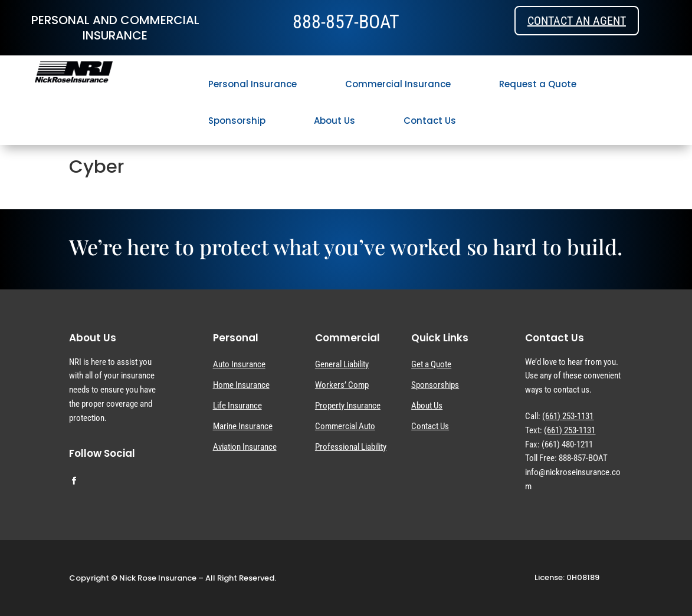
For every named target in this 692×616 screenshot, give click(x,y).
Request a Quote (538, 84)
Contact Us (430, 121)
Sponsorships (435, 385)
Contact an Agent (577, 21)
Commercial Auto (345, 426)
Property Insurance (348, 406)
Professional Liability (351, 447)
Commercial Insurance (398, 84)
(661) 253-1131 (568, 416)
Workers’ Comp (342, 385)
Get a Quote (431, 364)
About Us (334, 121)
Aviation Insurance (245, 447)
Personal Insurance (252, 84)
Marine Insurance (243, 426)
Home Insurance (241, 385)
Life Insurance (237, 406)
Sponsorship (237, 121)
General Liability (342, 364)
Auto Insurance (239, 364)
